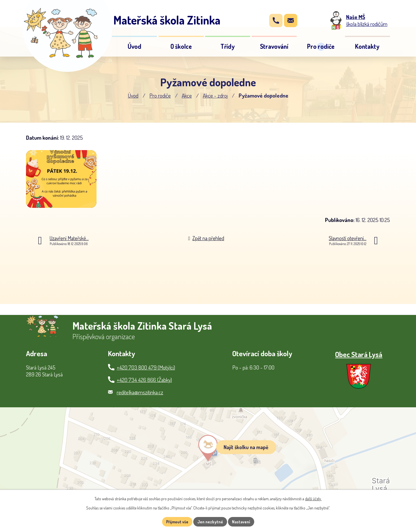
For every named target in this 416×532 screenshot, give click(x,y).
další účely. (313, 499)
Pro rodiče (160, 95)
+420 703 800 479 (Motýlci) (146, 367)
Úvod (133, 95)
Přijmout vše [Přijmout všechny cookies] (177, 522)
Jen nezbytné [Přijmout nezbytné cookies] (210, 522)
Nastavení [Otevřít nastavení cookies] (241, 522)
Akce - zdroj (215, 95)
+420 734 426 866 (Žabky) (144, 380)
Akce (187, 95)
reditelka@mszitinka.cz (140, 392)
